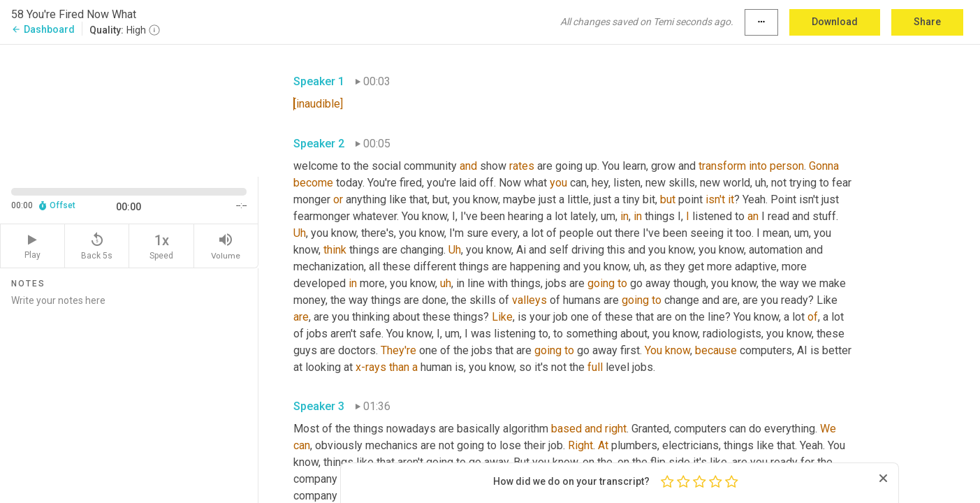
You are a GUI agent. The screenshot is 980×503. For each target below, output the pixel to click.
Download (835, 22)
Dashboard (43, 29)
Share (927, 22)
